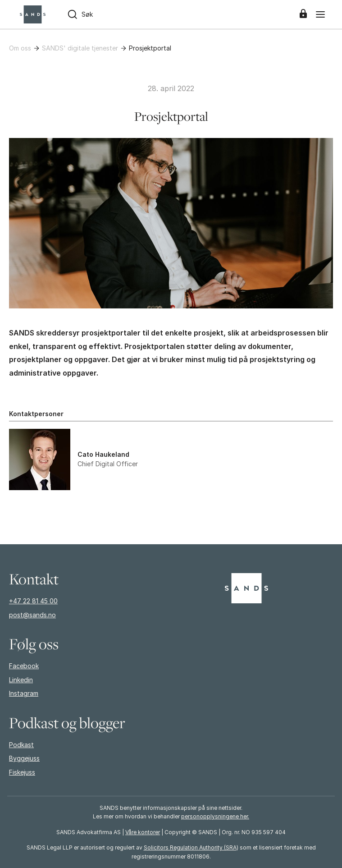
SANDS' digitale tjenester (80, 48)
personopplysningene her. (215, 816)
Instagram (24, 693)
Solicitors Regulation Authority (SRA (190, 847)
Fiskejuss (22, 772)
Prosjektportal (150, 48)
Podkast (21, 745)
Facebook (24, 666)
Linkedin (21, 680)
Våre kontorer (143, 832)
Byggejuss (24, 758)
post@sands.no (32, 615)
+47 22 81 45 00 (33, 601)
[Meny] (320, 14)
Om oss (20, 48)
